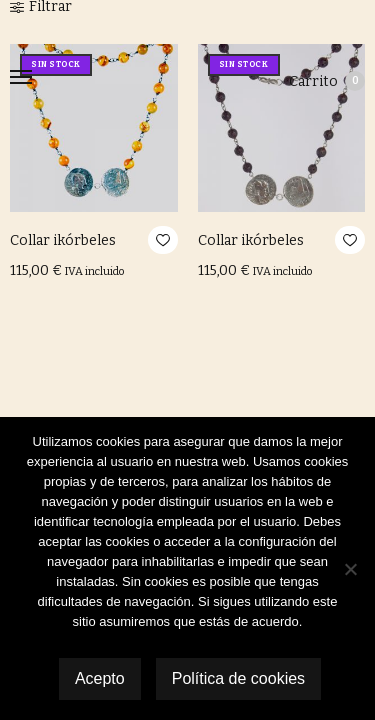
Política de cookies (238, 678)
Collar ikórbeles (63, 240)
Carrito (327, 81)
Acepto (100, 678)
